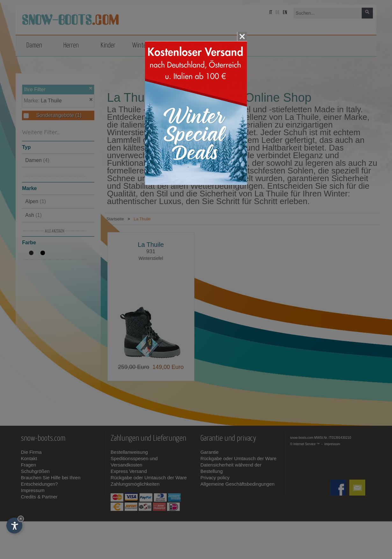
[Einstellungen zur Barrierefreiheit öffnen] (14, 526)
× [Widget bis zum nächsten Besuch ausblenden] (21, 519)
